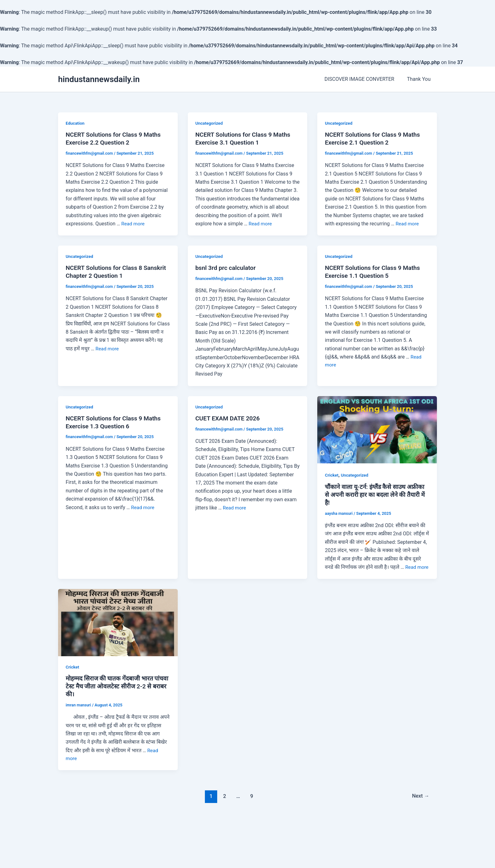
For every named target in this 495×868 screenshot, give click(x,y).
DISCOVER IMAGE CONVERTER (363, 79)
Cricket (332, 477)
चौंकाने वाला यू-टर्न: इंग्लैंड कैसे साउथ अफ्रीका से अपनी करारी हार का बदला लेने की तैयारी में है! (377, 497)
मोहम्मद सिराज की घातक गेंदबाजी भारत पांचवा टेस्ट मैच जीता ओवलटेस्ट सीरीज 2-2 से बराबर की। (115, 699)
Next (420, 809)
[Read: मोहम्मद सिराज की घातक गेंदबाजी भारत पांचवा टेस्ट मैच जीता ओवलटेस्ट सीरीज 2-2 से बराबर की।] (118, 633)
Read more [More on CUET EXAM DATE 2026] (235, 510)
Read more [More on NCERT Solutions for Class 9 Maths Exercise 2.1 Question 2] (408, 225)
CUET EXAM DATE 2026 (229, 421)
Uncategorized (210, 123)
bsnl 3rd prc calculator (227, 270)
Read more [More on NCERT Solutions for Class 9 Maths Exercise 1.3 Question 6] (143, 510)
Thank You (420, 79)
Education (75, 123)
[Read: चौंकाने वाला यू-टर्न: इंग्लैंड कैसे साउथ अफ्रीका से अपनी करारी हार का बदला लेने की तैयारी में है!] (377, 431)
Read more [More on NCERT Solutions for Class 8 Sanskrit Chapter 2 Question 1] (108, 351)
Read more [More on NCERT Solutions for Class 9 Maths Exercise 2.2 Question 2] (133, 225)
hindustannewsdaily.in (99, 79)
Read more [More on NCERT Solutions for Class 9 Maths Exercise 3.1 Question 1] (261, 225)
